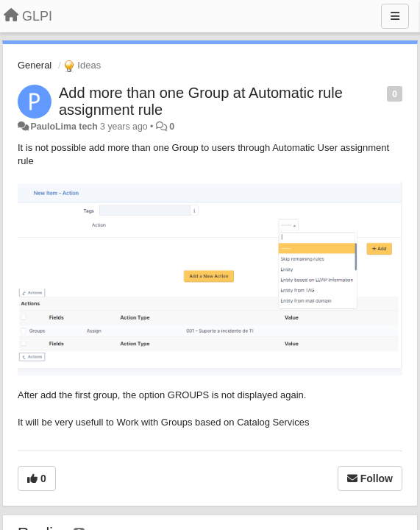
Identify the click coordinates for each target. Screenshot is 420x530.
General (35, 65)
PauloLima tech (64, 127)
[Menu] (395, 16)
